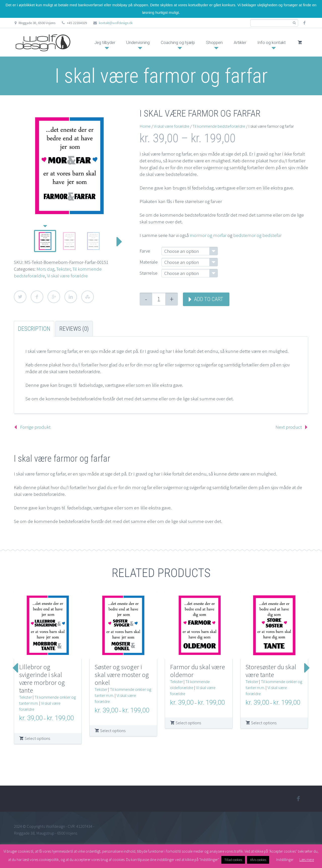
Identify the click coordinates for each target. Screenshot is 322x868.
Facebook (37, 297)
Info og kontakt (272, 42)
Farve (145, 251)
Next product (289, 427)
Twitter (20, 297)
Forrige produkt (35, 427)
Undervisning (138, 42)
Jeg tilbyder (105, 42)
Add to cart (209, 299)
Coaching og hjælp (178, 42)
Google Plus (54, 297)
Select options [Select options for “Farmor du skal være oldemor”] (188, 723)
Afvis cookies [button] (258, 860)
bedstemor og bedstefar (257, 235)
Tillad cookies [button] (233, 860)
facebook (304, 23)
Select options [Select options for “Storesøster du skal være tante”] (264, 723)
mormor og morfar (208, 235)
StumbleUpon (88, 297)
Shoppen (214, 42)
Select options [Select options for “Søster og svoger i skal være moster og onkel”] (113, 731)
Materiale (149, 262)
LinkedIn (71, 297)
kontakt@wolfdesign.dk (116, 23)
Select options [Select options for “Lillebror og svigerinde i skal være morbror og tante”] (37, 738)
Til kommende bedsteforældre (219, 126)
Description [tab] (34, 329)
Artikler (240, 42)
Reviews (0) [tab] (74, 329)
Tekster (63, 269)
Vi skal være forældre (67, 276)
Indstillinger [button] (285, 860)
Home (145, 126)
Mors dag (45, 269)
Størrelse (149, 273)
